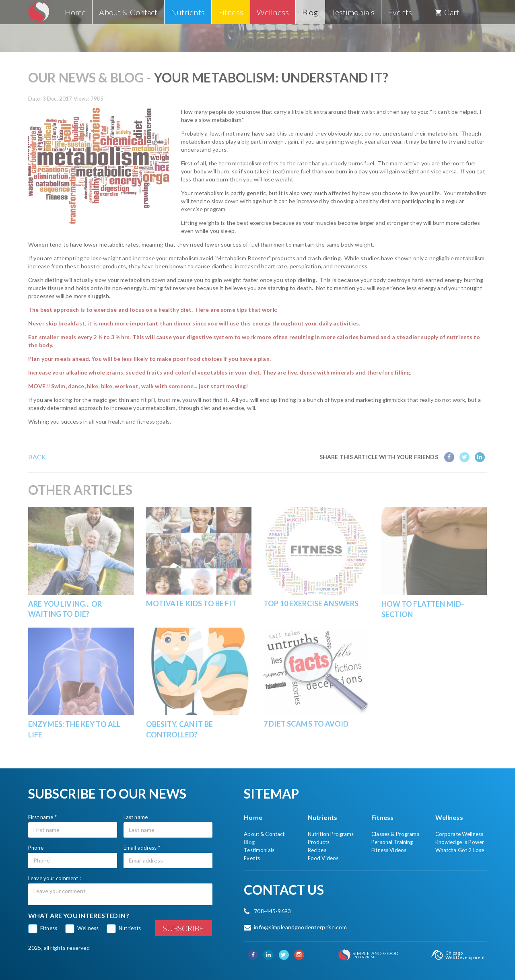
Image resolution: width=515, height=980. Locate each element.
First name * (42, 817)
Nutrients (130, 928)
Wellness (88, 928)
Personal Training (392, 842)
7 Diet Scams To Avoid (306, 724)
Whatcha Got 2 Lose (460, 850)
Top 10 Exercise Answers (311, 603)
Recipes (317, 850)
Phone (36, 848)
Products (319, 842)
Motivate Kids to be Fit (191, 603)
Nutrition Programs (331, 834)
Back (37, 457)
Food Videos (323, 858)
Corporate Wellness (459, 834)
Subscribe (183, 928)
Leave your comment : (55, 878)
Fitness (49, 928)
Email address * (142, 848)
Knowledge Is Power (460, 842)
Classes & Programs (395, 834)
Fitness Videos (389, 850)
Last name (136, 817)
